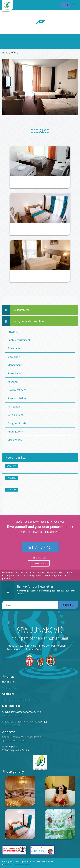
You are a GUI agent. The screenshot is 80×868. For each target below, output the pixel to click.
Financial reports (17, 348)
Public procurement (19, 340)
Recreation (14, 407)
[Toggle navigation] (74, 5)
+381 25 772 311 (40, 547)
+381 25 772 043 (11, 716)
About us (13, 382)
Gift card (40, 564)
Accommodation (17, 398)
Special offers (15, 415)
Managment (15, 365)
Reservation (39, 558)
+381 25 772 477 (11, 700)
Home (5, 53)
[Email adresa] (30, 605)
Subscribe (68, 605)
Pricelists (13, 332)
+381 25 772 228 (11, 725)
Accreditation (15, 373)
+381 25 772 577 (31, 700)
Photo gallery (15, 432)
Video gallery (15, 440)
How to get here (17, 390)
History (41, 646)
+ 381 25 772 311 (12, 688)
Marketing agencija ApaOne (18, 864)
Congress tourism (18, 423)
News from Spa (15, 457)
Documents (14, 357)
